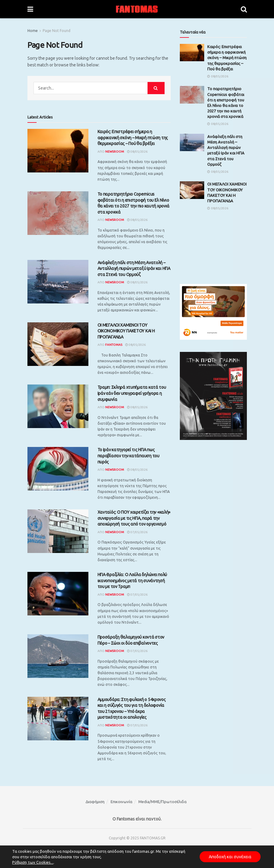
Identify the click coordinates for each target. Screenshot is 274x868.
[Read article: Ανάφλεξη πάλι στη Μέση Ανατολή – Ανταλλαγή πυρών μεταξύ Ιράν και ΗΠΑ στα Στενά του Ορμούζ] (58, 282)
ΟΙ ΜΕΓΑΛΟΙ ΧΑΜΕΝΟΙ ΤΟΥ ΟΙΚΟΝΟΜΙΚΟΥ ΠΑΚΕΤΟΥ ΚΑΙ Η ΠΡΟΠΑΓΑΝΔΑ (126, 331)
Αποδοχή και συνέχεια (230, 857)
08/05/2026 (137, 152)
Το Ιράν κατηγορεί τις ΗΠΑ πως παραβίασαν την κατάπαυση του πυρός (128, 456)
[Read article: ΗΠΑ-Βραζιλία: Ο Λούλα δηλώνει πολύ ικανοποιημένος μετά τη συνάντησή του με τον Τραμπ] (58, 594)
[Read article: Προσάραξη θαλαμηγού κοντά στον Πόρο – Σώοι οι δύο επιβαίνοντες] (58, 656)
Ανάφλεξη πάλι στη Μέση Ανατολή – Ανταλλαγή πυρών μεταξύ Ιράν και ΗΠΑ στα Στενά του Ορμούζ (134, 269)
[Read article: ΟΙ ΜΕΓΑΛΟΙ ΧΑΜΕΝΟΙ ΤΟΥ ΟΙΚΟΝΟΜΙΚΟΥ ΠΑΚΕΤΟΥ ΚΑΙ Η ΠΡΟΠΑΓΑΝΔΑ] (58, 344)
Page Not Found (57, 31)
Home (33, 31)
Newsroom (115, 152)
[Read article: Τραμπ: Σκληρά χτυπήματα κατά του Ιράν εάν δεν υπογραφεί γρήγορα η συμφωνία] (58, 406)
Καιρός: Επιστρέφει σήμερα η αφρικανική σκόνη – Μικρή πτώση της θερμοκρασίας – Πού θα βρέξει (133, 138)
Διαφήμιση (95, 802)
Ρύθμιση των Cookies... (33, 862)
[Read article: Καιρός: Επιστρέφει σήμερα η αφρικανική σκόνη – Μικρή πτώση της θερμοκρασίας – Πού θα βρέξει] (58, 151)
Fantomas (114, 345)
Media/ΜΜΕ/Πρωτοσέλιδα (162, 802)
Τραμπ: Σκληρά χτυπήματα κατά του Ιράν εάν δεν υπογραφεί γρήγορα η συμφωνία (132, 393)
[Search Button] (244, 9)
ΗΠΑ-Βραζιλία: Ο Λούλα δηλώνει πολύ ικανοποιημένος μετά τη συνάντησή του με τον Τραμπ (132, 581)
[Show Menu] (30, 9)
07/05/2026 (137, 532)
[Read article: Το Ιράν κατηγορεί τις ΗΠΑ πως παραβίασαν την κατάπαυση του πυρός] (58, 469)
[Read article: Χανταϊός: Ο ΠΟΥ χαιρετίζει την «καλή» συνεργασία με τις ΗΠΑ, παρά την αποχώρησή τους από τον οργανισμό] (58, 531)
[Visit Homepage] (137, 9)
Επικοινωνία (121, 802)
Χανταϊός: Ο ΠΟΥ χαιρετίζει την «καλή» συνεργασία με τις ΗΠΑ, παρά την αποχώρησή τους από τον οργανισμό (134, 518)
